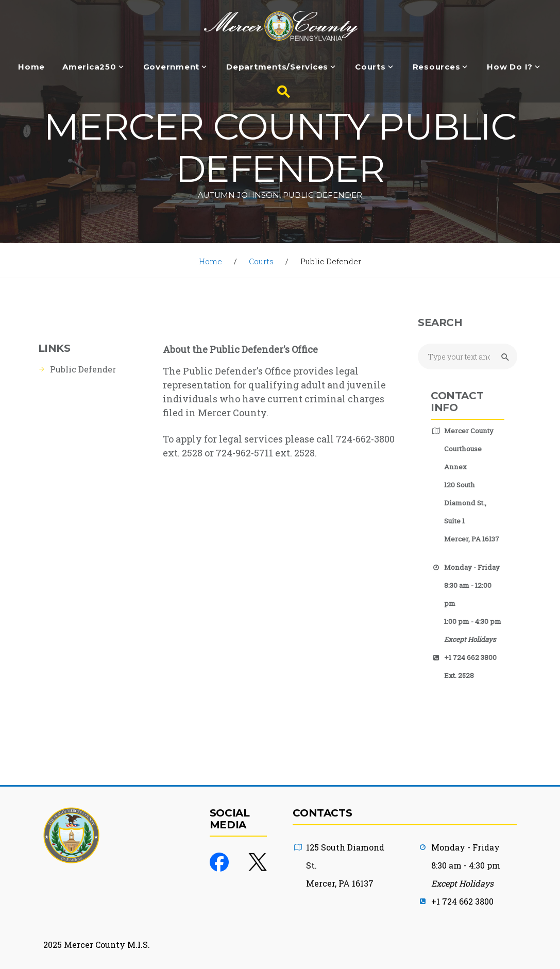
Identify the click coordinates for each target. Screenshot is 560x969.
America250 (89, 67)
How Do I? (510, 67)
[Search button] (280, 92)
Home (31, 67)
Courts (370, 67)
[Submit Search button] (504, 357)
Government (172, 67)
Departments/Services (277, 67)
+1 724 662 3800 (462, 901)
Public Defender (83, 369)
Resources (437, 67)
